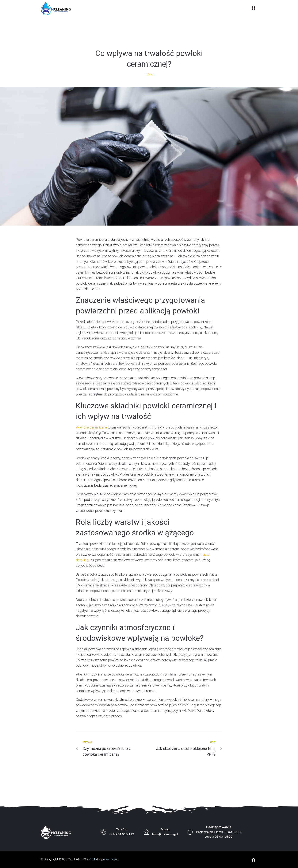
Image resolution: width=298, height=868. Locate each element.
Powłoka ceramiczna (91, 427)
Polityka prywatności (104, 859)
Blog (150, 74)
